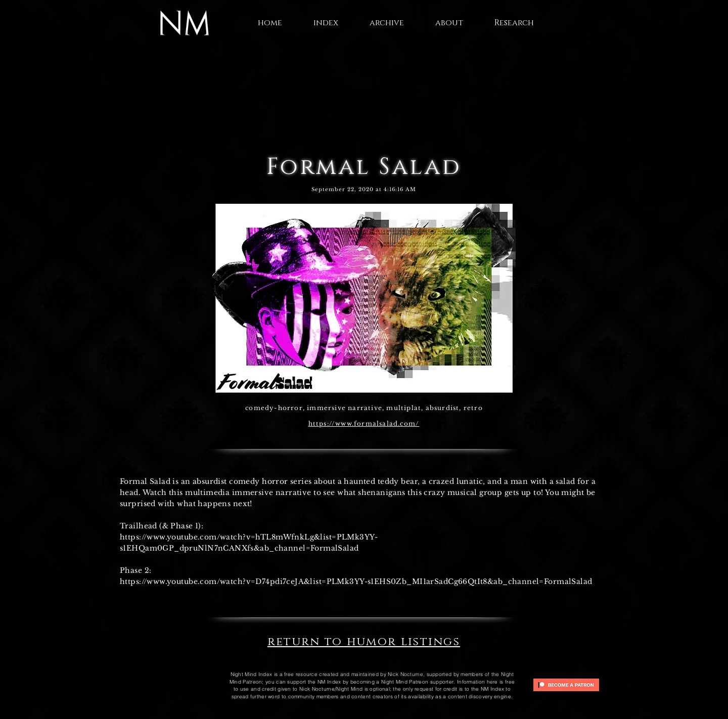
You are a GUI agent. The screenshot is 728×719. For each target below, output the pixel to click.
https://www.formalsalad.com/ (364, 423)
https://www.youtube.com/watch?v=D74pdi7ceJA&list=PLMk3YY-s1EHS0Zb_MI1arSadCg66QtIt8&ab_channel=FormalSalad (356, 581)
